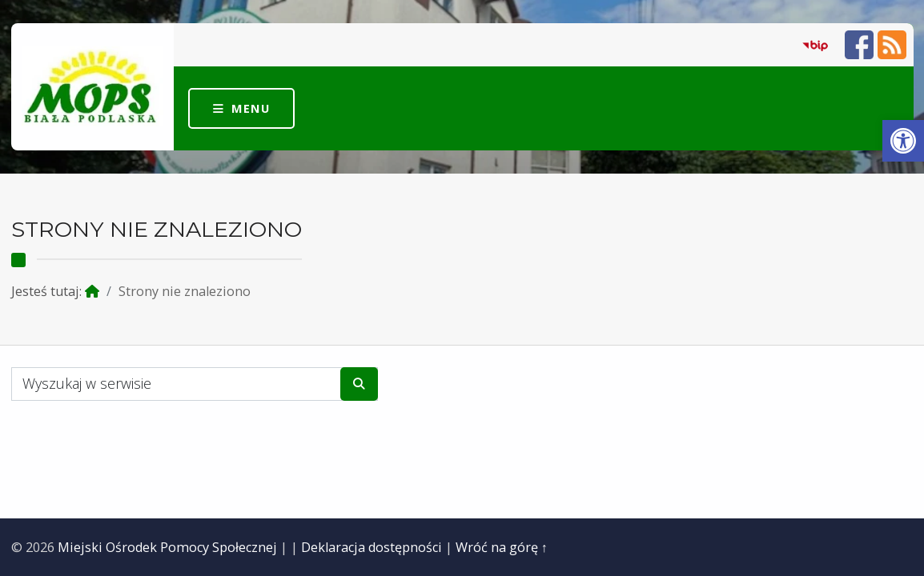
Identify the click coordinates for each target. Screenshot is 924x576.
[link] (903, 141)
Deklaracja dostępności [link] (372, 547)
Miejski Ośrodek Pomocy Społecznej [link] (167, 547)
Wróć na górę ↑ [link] (502, 547)
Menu (251, 108)
